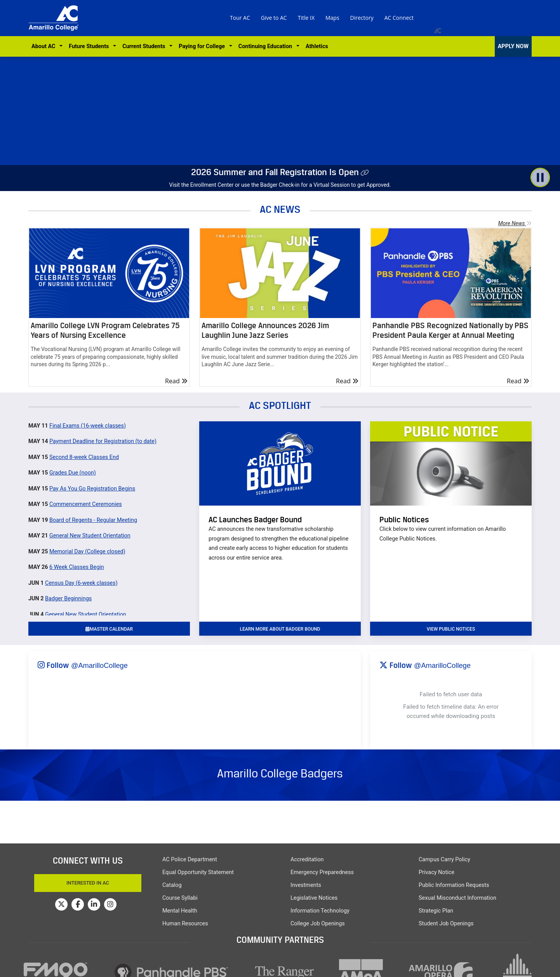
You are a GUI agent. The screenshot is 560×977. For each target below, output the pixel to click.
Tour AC (240, 18)
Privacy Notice (437, 872)
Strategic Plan (436, 911)
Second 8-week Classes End (84, 457)
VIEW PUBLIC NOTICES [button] (451, 629)
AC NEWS (280, 209)
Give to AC (274, 18)
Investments (306, 885)
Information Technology (320, 911)
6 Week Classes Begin (77, 567)
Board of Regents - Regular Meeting (93, 520)
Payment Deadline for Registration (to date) (103, 441)
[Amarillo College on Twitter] (61, 904)
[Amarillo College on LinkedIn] (94, 904)
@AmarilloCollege (99, 666)
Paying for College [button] (203, 46)
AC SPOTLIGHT (280, 405)
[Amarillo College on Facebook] (78, 904)
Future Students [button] (90, 46)
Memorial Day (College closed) (87, 552)
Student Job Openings (446, 924)
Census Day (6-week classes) (81, 583)
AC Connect (399, 18)
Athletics (317, 46)
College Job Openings (318, 924)
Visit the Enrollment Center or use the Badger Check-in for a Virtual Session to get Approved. (280, 185)
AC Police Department (190, 860)
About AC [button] (45, 46)
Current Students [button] (145, 46)
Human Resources (185, 924)
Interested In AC (88, 883)
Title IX (306, 18)
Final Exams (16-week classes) (88, 426)
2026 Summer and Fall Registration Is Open (275, 172)
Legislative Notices (314, 898)
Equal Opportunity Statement (198, 872)
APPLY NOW (513, 46)
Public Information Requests (454, 885)
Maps (332, 18)
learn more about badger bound (280, 629)
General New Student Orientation (90, 536)
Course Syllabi (180, 898)
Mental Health (180, 911)
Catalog (172, 885)
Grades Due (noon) (73, 473)
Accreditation (307, 860)
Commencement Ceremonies (86, 504)
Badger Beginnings (68, 599)
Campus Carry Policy (444, 860)
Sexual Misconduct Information (457, 898)
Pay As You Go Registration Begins (92, 489)
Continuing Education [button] (267, 46)
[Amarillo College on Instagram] (110, 904)
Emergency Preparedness (322, 872)
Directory (362, 18)
